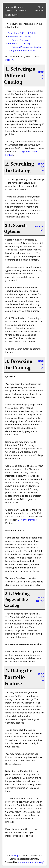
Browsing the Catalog (19, 44)
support (9, 60)
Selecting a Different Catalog (23, 33)
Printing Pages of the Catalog (27, 47)
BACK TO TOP (41, 75)
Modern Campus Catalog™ (31, 862)
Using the (27, 520)
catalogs (15, 856)
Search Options (20, 40)
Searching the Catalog (19, 37)
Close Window (39, 9)
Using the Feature (22, 51)
